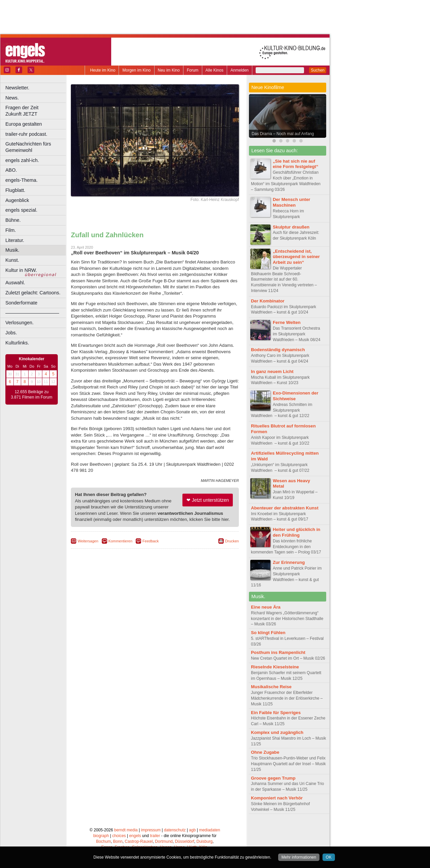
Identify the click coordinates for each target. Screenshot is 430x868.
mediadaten (209, 830)
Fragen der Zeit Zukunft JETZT (36, 111)
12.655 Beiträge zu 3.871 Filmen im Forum (31, 395)
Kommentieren (121, 541)
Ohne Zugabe (265, 752)
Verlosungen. (19, 323)
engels (135, 836)
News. (12, 98)
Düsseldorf (185, 841)
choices (119, 836)
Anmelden (240, 70)
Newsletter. (17, 88)
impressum (151, 830)
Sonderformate (21, 303)
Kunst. (12, 260)
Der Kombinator (268, 301)
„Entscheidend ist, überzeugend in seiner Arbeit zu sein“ (296, 257)
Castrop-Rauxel (139, 841)
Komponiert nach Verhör (277, 798)
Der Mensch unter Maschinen (291, 202)
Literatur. (15, 240)
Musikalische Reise (271, 687)
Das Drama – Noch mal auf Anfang (283, 134)
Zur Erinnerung (289, 562)
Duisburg (205, 841)
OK (329, 857)
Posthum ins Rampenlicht (278, 652)
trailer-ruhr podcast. (26, 134)
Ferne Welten (287, 322)
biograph (101, 836)
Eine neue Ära (266, 607)
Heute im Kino (103, 70)
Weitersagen (88, 541)
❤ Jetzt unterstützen (208, 500)
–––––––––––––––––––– (32, 313)
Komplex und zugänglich (277, 732)
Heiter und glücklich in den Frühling (296, 532)
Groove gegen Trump (273, 778)
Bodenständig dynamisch (278, 350)
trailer (155, 836)
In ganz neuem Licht (272, 371)
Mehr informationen (299, 857)
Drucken (232, 541)
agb (192, 830)
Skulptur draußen (291, 227)
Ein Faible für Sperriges (276, 713)
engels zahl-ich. (22, 160)
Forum (193, 70)
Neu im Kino (169, 70)
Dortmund (164, 841)
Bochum (103, 841)
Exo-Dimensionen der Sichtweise (296, 396)
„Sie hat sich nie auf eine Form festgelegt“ (296, 164)
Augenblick (17, 200)
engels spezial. (21, 210)
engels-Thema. (21, 180)
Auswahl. (15, 283)
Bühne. (13, 220)
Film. (11, 230)
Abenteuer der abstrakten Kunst (285, 508)
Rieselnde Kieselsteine (275, 667)
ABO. (11, 170)
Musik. (12, 250)
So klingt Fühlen (268, 633)
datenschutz (175, 830)
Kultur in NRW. (21, 270)
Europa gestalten (24, 124)
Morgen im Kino (136, 70)
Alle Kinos (214, 70)
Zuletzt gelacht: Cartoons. (33, 293)
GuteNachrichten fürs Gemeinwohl (28, 147)
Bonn (118, 841)
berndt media (126, 830)
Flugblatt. (15, 190)
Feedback (150, 541)
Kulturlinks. (17, 343)
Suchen (318, 70)
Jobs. (11, 333)
